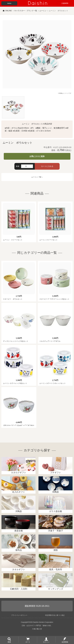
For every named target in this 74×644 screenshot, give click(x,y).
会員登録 (65, 642)
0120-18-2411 (43, 606)
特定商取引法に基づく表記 (55, 615)
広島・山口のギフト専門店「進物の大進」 (37, 626)
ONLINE (8, 11)
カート (28, 642)
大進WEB (65, 3)
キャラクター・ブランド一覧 (26, 11)
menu (9, 3)
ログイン (46, 642)
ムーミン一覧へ (37, 177)
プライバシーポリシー (19, 615)
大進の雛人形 (37, 629)
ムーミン (43, 11)
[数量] (27, 166)
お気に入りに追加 (37, 156)
